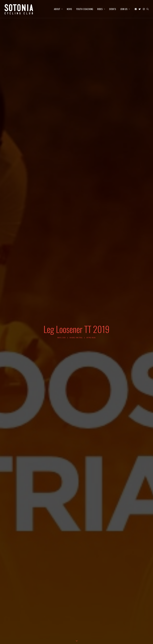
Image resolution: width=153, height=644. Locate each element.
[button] (136, 9)
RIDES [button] (101, 9)
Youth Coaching (85, 9)
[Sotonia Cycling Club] (19, 9)
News (69, 9)
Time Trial (79, 302)
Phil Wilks (92, 302)
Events (113, 9)
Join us (125, 9)
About (58, 9)
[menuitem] (58, 9)
